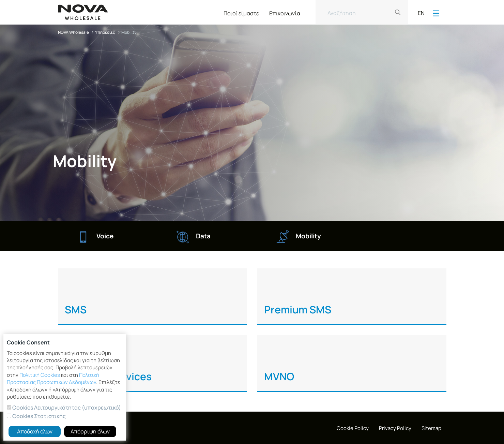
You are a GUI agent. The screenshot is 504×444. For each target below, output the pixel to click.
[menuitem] (241, 12)
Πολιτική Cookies (40, 375)
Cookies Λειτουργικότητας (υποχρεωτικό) (66, 408)
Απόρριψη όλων (90, 431)
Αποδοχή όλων (35, 431)
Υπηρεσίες (105, 32)
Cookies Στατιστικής (39, 416)
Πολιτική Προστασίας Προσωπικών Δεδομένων (53, 379)
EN (421, 13)
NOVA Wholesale (73, 32)
